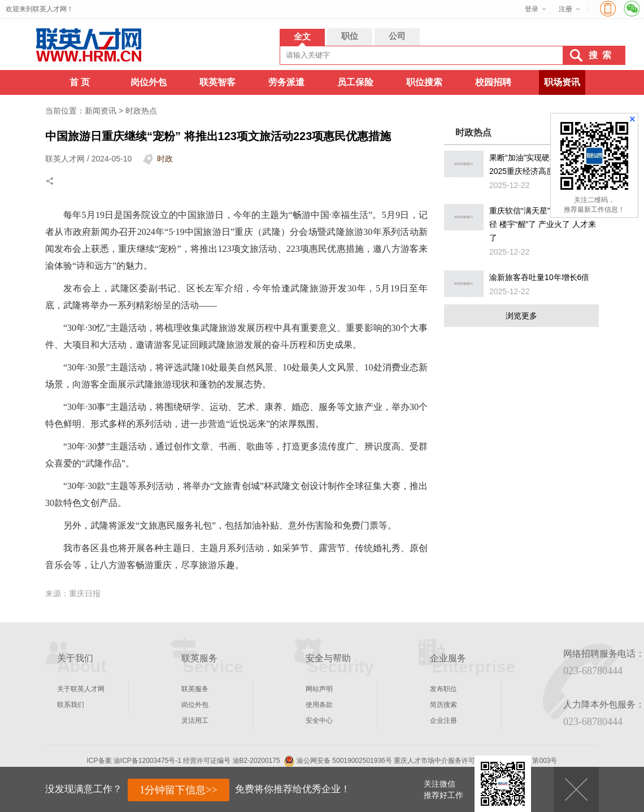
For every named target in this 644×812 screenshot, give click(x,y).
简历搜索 (443, 705)
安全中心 (319, 721)
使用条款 (319, 705)
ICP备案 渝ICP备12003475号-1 (134, 761)
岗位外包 (149, 82)
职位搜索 (424, 82)
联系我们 (71, 705)
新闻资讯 (101, 111)
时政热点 (141, 111)
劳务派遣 (286, 82)
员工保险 (355, 82)
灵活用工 (195, 721)
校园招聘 (493, 82)
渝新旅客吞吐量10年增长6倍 (539, 277)
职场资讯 (562, 82)
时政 (165, 159)
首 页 (80, 82)
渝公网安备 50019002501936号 (344, 761)
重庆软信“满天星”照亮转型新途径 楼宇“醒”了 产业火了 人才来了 (543, 224)
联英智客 (217, 82)
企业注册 (443, 721)
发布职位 (443, 689)
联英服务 (195, 689)
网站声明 (319, 689)
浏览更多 (521, 316)
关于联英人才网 (81, 689)
